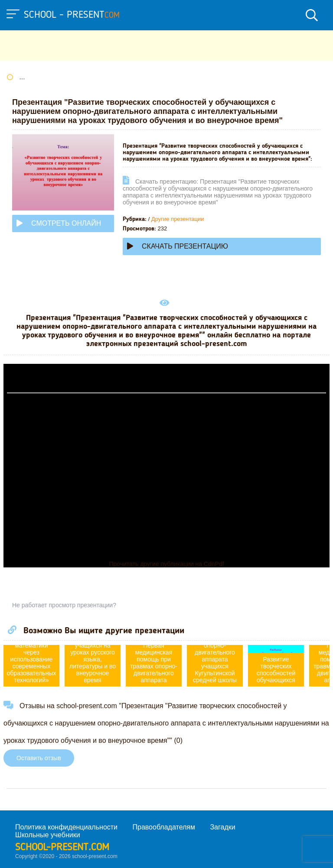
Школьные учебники (48, 835)
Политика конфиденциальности (66, 827)
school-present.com (62, 848)
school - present (72, 15)
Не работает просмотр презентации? (64, 605)
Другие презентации (178, 219)
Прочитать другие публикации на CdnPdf (166, 564)
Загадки (222, 827)
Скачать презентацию (178, 246)
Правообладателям (164, 827)
